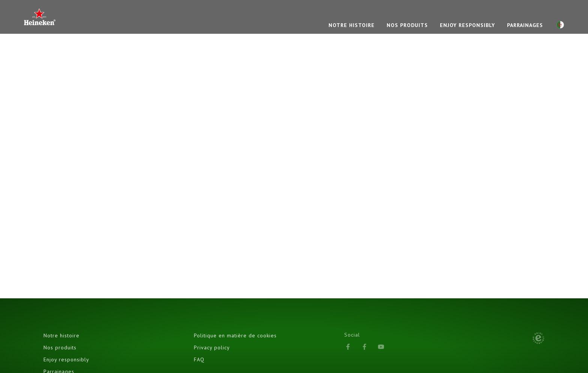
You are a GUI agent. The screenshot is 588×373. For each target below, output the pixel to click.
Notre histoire (61, 335)
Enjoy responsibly (467, 25)
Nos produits (60, 347)
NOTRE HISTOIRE (352, 25)
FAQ (199, 359)
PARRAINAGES (525, 25)
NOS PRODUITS (407, 25)
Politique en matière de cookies (235, 335)
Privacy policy (212, 347)
